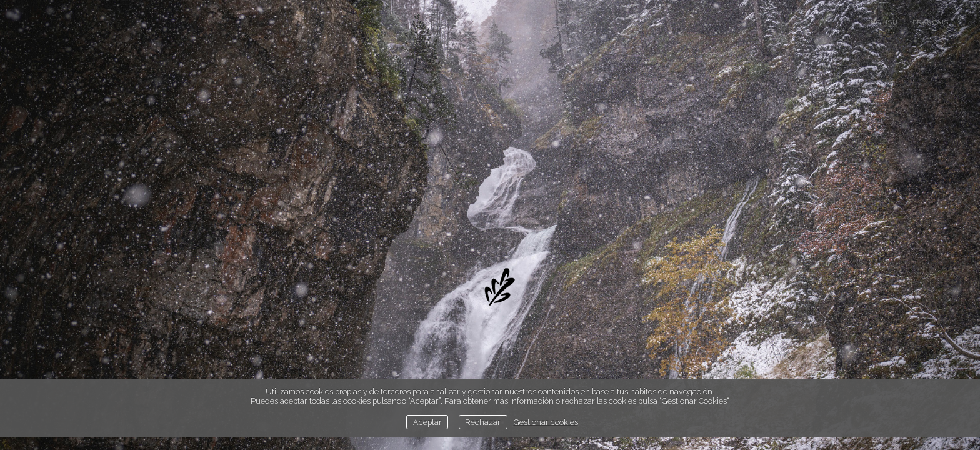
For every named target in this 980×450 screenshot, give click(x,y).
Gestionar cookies (546, 422)
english (882, 22)
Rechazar (483, 422)
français (931, 22)
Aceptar (427, 422)
